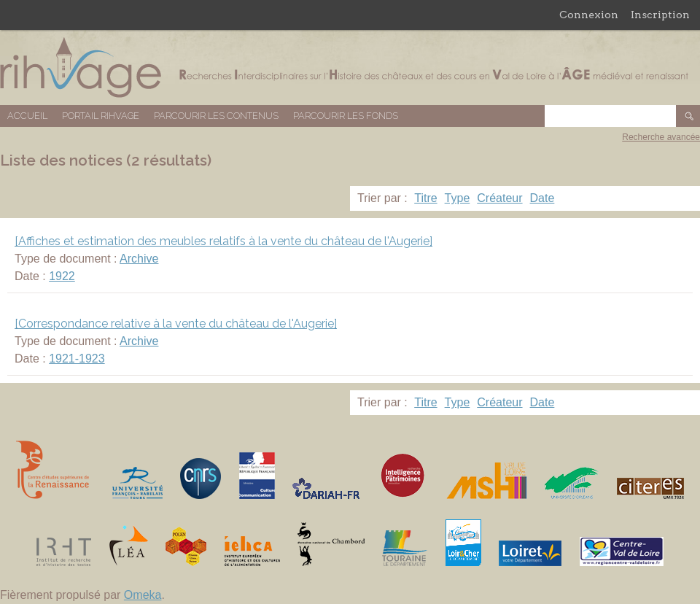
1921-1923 (77, 359)
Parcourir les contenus (216, 116)
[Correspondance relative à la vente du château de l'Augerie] (176, 324)
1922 (62, 276)
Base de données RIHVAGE (350, 67)
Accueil (27, 116)
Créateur (499, 198)
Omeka (143, 595)
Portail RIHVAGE (101, 116)
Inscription (660, 15)
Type (458, 198)
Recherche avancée (661, 137)
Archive (139, 259)
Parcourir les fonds (346, 116)
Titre (425, 198)
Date (542, 198)
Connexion (589, 15)
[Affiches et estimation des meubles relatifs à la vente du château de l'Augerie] (223, 241)
